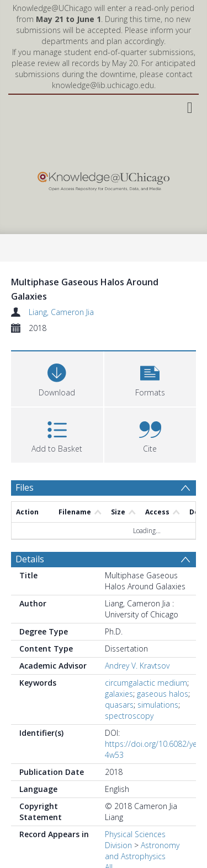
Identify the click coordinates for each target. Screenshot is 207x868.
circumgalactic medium (146, 683)
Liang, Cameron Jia (61, 312)
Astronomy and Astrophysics (142, 851)
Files (25, 487)
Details (30, 559)
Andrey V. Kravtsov (137, 666)
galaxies (119, 694)
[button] (150, 378)
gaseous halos (163, 694)
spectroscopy (129, 716)
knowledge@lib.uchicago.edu (103, 85)
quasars (119, 705)
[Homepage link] (103, 179)
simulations (158, 705)
